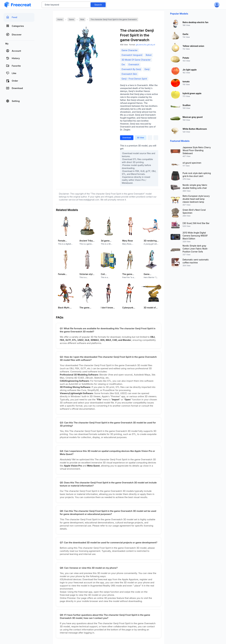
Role (82, 19)
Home (60, 19)
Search (98, 5)
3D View (141, 138)
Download (127, 138)
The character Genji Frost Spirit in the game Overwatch (114, 19)
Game (71, 19)
